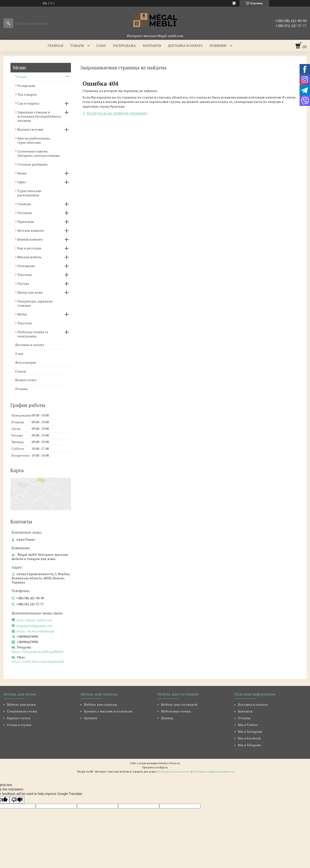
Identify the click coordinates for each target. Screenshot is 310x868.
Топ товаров (27, 94)
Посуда (23, 283)
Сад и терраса (28, 103)
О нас (101, 46)
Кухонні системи (30, 129)
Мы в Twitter (248, 725)
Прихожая (26, 222)
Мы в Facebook (249, 738)
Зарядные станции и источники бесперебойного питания (39, 116)
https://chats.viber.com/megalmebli (38, 661)
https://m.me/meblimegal (35, 631)
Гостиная (25, 213)
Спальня (24, 204)
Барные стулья (19, 718)
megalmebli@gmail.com (34, 626)
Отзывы (21, 389)
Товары (77, 46)
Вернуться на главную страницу (117, 113)
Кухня (22, 173)
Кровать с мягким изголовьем (108, 711)
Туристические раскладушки (29, 193)
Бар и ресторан (29, 248)
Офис (22, 182)
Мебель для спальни (100, 704)
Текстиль (25, 275)
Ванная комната (30, 239)
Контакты (152, 46)
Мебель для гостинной (179, 704)
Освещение (26, 266)
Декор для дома (30, 292)
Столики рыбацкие (33, 164)
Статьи (21, 371)
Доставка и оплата (185, 46)
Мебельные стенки (176, 711)
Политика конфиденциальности (213, 771)
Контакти (245, 711)
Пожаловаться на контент (174, 771)
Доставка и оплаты (253, 704)
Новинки (218, 46)
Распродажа (125, 46)
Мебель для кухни (21, 704)
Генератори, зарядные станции (35, 303)
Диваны (167, 718)
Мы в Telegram (249, 745)
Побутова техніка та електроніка (33, 334)
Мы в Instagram (250, 731)
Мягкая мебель (30, 257)
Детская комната (31, 230)
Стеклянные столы (22, 711)
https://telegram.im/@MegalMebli (37, 652)
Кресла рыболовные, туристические (34, 140)
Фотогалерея (25, 362)
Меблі (22, 314)
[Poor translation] (17, 800)
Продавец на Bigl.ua (155, 767)
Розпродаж (26, 86)
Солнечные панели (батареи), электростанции (39, 153)
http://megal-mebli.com (34, 620)
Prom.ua (175, 763)
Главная (55, 46)
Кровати (91, 718)
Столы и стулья (19, 725)
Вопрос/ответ (26, 380)
